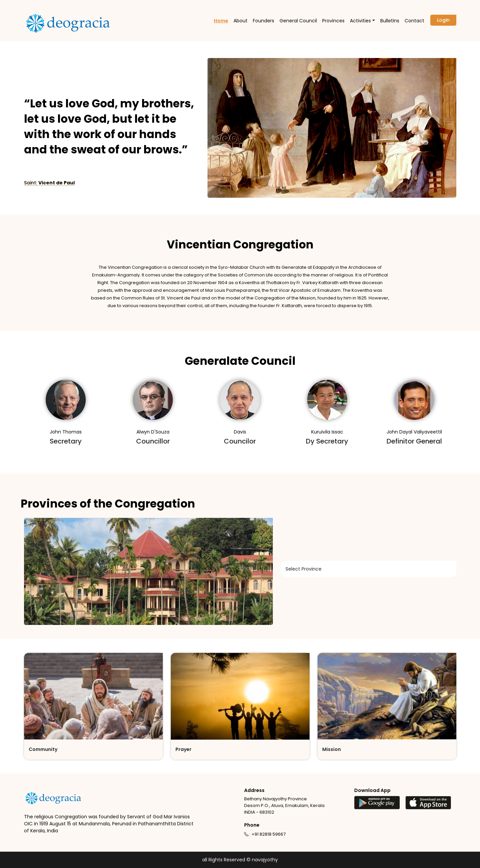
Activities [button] (360, 21)
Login (443, 20)
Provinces (333, 21)
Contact (414, 21)
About (241, 21)
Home (221, 21)
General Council (298, 21)
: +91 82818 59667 (265, 834)
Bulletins (390, 21)
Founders (264, 21)
